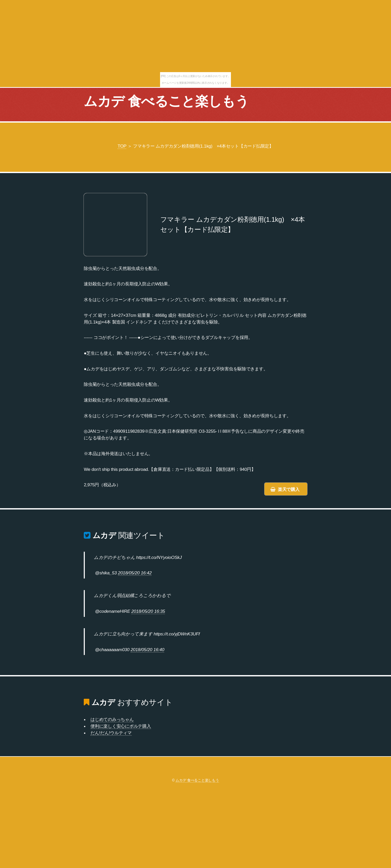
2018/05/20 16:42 (135, 573)
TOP (122, 146)
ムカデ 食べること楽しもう (166, 101)
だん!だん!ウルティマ (111, 733)
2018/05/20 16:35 (148, 611)
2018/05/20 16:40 (148, 650)
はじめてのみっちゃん (112, 719)
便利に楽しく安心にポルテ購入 (121, 726)
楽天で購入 (289, 489)
